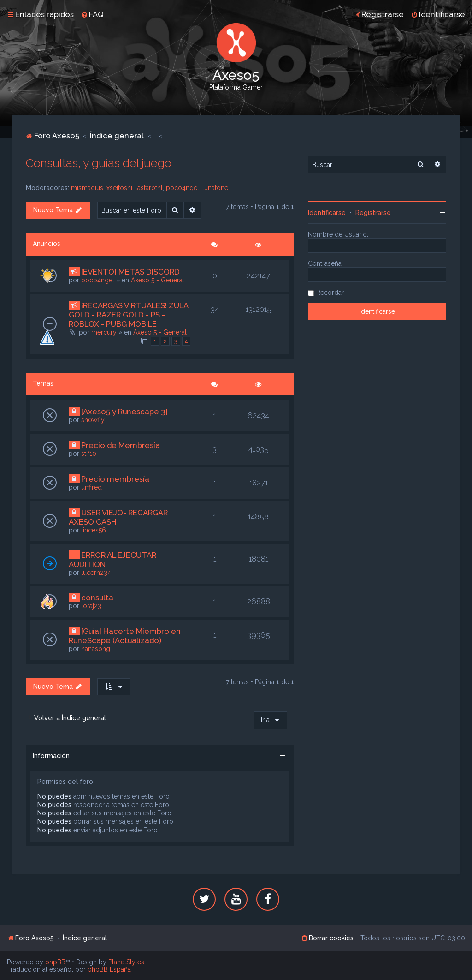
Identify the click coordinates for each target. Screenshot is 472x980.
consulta (97, 598)
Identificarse (327, 213)
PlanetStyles (126, 962)
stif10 (89, 454)
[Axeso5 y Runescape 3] (124, 412)
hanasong (96, 649)
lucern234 (96, 573)
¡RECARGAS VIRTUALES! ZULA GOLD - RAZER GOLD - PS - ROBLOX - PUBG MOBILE (128, 315)
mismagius (87, 188)
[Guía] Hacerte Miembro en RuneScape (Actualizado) (125, 636)
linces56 (94, 530)
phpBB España (109, 969)
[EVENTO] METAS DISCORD (130, 272)
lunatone (215, 188)
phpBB (55, 962)
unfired (91, 487)
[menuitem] (92, 14)
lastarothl (149, 188)
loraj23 (91, 606)
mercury (104, 332)
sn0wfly (93, 420)
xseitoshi (119, 188)
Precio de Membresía (121, 445)
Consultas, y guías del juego (99, 163)
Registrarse (373, 213)
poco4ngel (183, 188)
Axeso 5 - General (158, 280)
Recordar (330, 293)
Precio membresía (115, 479)
